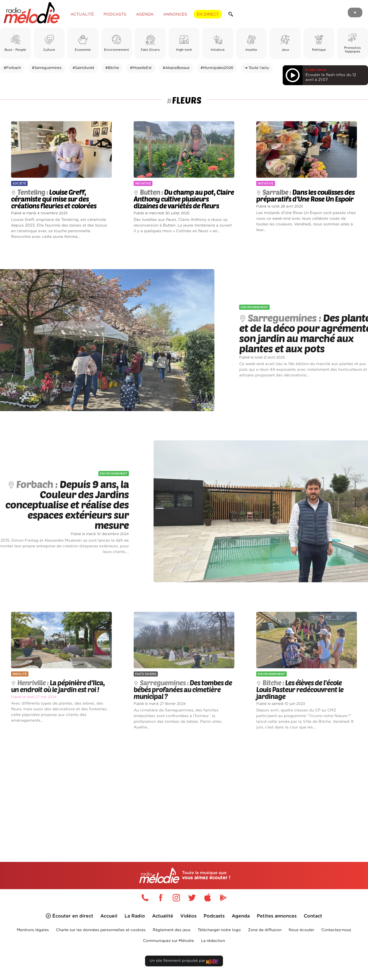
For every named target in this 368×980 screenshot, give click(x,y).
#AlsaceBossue (176, 68)
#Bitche (112, 68)
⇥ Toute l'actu (257, 68)
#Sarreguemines (47, 68)
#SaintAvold (83, 68)
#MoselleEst (141, 68)
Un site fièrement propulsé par (184, 962)
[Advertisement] (184, 789)
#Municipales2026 (217, 68)
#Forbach (12, 68)
